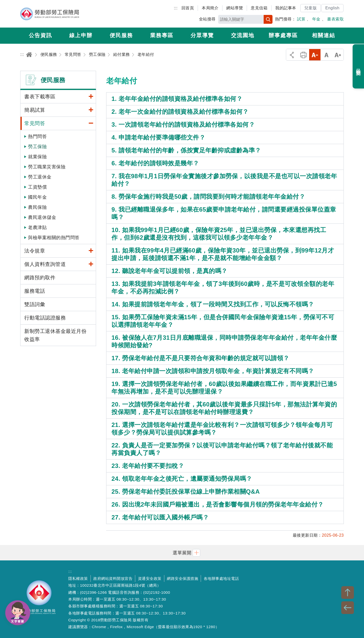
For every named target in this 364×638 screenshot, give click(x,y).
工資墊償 (37, 187)
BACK (348, 608)
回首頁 (188, 8)
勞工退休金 (40, 177)
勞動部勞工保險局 (50, 14)
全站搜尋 (207, 19)
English (332, 8)
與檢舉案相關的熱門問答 (54, 238)
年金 (316, 19)
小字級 (315, 55)
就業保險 (37, 157)
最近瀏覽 (359, 66)
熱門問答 (37, 136)
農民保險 (37, 207)
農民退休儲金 (42, 217)
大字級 (338, 55)
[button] (182, 553)
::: (176, 8)
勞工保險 (37, 147)
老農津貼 (37, 227)
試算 (301, 19)
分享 (292, 55)
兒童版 (311, 8)
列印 (303, 55)
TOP (348, 593)
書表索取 (335, 19)
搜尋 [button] (268, 19)
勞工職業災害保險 (47, 167)
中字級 (326, 55)
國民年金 (37, 197)
